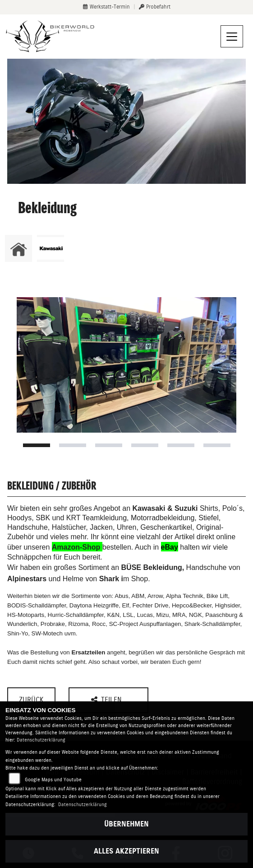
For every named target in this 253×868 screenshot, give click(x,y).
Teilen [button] (108, 700)
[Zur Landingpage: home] (18, 248)
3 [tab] (109, 445)
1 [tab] (37, 445)
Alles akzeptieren (126, 851)
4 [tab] (145, 445)
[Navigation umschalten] (232, 37)
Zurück (31, 700)
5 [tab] (181, 445)
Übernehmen (126, 824)
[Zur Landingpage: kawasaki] (51, 248)
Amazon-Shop (76, 547)
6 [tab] (217, 445)
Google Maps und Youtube (53, 780)
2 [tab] (73, 445)
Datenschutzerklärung (41, 740)
